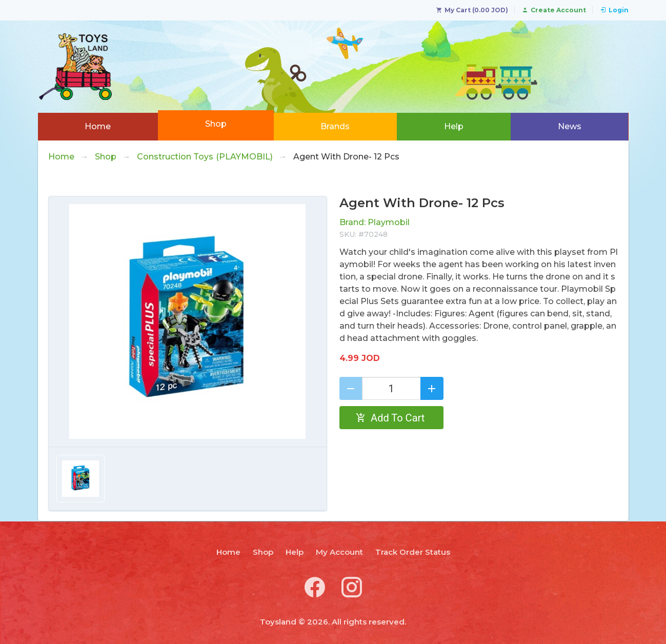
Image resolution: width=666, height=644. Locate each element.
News (570, 126)
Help (454, 126)
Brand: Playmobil (375, 222)
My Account (339, 552)
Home (98, 126)
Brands (335, 126)
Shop (216, 124)
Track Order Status (413, 552)
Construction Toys (205, 157)
